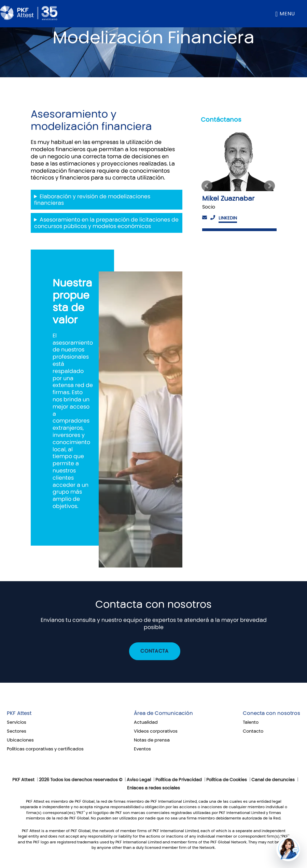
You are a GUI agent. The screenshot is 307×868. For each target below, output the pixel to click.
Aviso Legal (139, 780)
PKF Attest (19, 713)
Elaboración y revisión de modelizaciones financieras (92, 200)
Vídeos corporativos (156, 731)
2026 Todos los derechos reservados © (81, 780)
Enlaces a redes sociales (153, 788)
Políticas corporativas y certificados (45, 749)
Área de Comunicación (163, 713)
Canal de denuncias (273, 780)
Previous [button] (207, 186)
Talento (251, 722)
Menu (287, 14)
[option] (239, 181)
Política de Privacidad (179, 780)
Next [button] (270, 186)
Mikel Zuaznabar (228, 198)
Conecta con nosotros (271, 713)
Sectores (17, 731)
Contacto (253, 731)
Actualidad (146, 722)
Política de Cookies (227, 780)
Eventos (142, 749)
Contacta (155, 651)
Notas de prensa (152, 740)
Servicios (17, 722)
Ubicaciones (20, 740)
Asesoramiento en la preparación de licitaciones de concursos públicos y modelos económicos (107, 223)
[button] (288, 849)
